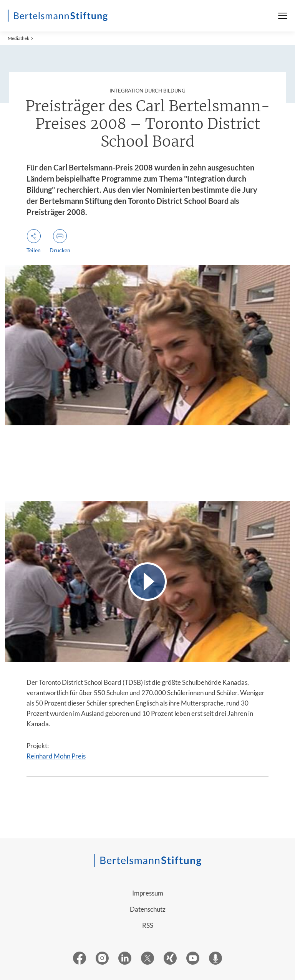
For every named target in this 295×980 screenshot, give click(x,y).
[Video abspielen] (147, 581)
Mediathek (18, 38)
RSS (148, 925)
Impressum (148, 893)
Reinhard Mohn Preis (56, 756)
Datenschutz (148, 909)
